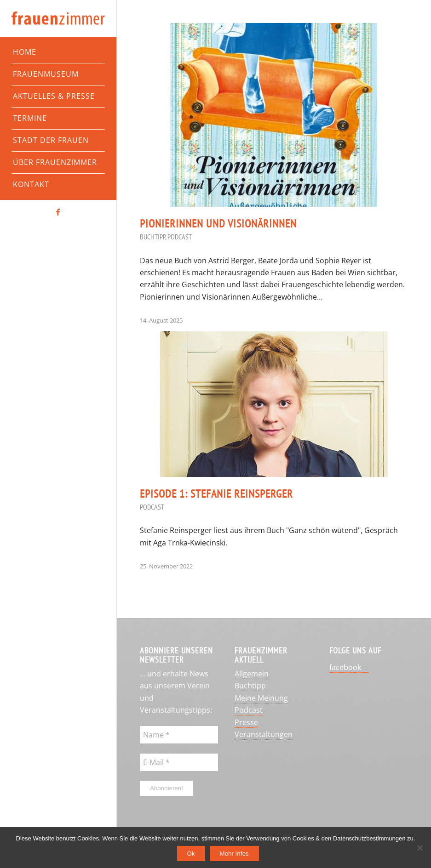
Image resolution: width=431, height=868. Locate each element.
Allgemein (252, 674)
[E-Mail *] (179, 762)
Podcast (180, 237)
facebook (345, 667)
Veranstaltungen (264, 734)
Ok (191, 854)
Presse (246, 722)
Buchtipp (152, 237)
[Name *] (179, 735)
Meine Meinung (261, 698)
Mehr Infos (234, 854)
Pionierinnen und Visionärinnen (218, 224)
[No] (420, 848)
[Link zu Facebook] (58, 212)
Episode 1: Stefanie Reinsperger (216, 494)
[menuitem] (58, 52)
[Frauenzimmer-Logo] (58, 18)
